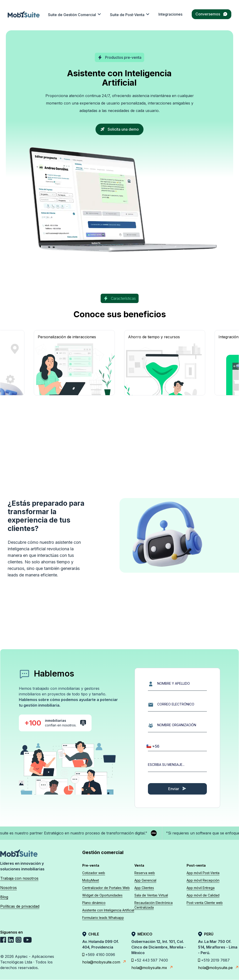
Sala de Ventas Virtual (151, 895)
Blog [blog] (4, 897)
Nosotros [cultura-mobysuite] (9, 888)
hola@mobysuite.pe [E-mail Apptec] (218, 967)
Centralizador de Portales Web (106, 888)
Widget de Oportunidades (102, 895)
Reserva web (145, 873)
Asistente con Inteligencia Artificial (108, 910)
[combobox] (150, 746)
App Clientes (144, 888)
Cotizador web (94, 873)
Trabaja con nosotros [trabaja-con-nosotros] (19, 878)
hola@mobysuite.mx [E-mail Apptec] (152, 967)
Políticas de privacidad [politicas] (20, 906)
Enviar (177, 788)
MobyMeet (91, 880)
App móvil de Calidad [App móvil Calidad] (203, 895)
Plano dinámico (94, 903)
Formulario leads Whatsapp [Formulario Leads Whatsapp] (103, 918)
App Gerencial (145, 880)
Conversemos (212, 14)
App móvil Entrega (201, 888)
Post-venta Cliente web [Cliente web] (205, 903)
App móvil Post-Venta (203, 873)
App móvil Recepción (203, 880)
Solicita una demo (119, 129)
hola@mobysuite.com (102, 962)
